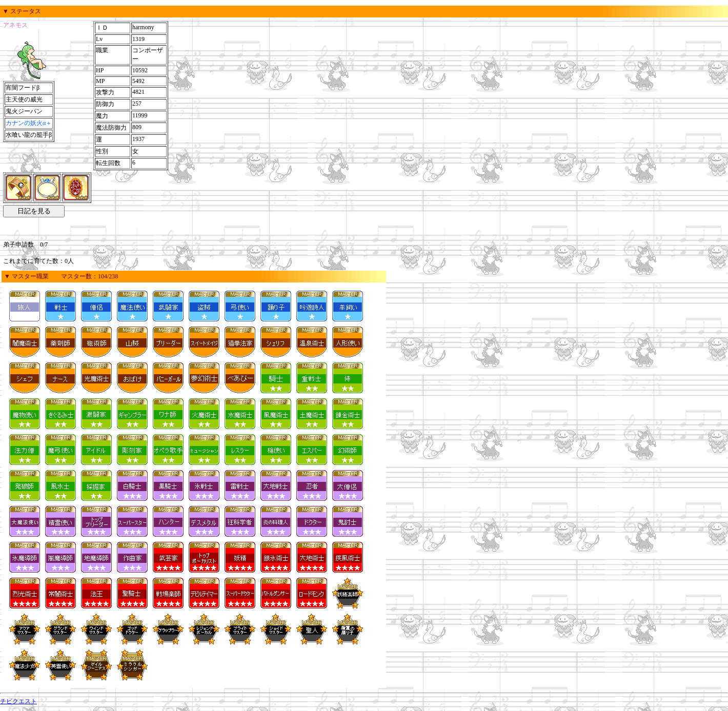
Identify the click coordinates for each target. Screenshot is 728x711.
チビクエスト (18, 701)
